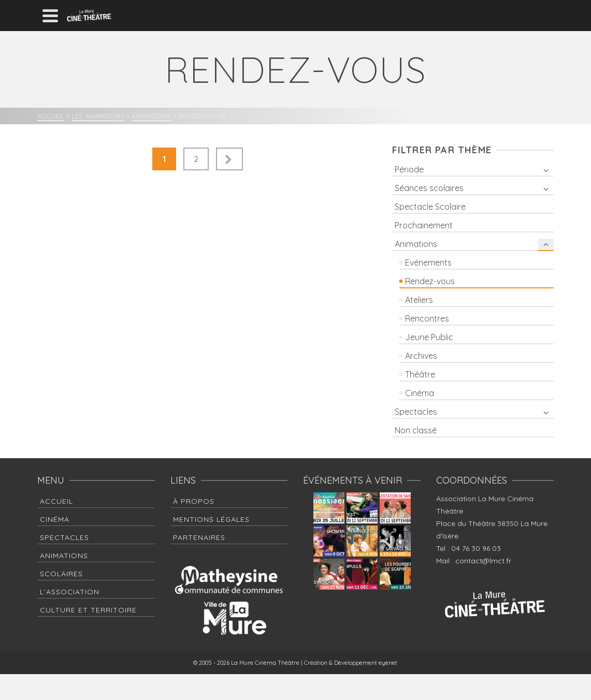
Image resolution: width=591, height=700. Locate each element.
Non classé (416, 430)
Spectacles (416, 412)
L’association (70, 592)
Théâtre (420, 374)
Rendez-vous (430, 281)
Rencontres (427, 318)
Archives (421, 356)
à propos (194, 501)
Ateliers (419, 300)
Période (409, 169)
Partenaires (199, 537)
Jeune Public (429, 337)
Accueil (56, 501)
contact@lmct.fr (483, 561)
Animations (416, 244)
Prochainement (424, 225)
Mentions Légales (211, 519)
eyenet (388, 663)
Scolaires (61, 574)
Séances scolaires (429, 188)
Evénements (428, 262)
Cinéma (420, 393)
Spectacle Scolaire (430, 207)
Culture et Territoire (88, 610)
